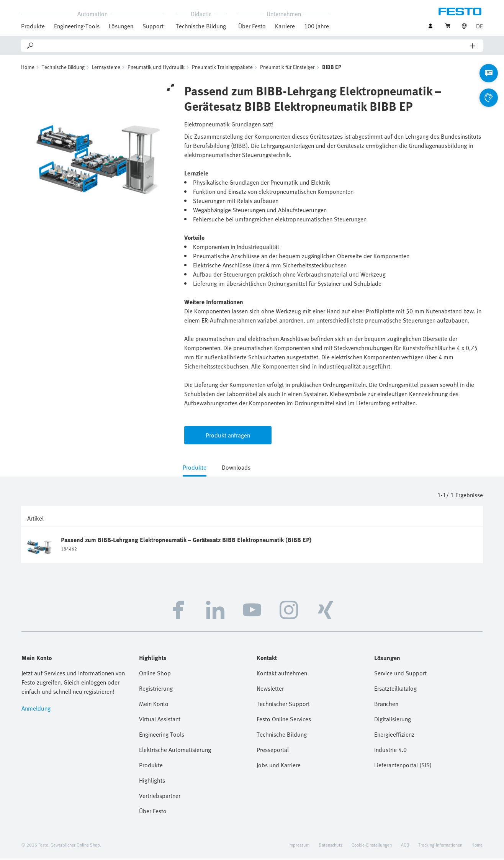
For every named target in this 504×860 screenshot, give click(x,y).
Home (28, 68)
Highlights (152, 782)
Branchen (386, 705)
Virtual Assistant (160, 721)
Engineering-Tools (77, 26)
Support (153, 26)
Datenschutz (331, 846)
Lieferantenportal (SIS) (403, 767)
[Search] (252, 46)
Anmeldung (36, 710)
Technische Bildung (201, 26)
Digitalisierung (393, 721)
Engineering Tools (162, 736)
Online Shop (155, 675)
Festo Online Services (284, 721)
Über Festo (252, 26)
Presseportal (273, 751)
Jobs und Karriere (279, 767)
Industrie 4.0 (390, 751)
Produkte (33, 26)
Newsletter (270, 690)
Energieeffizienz (394, 736)
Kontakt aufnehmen (282, 675)
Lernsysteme (106, 68)
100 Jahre (317, 26)
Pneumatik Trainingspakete (222, 68)
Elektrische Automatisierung (175, 751)
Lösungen (121, 26)
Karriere (285, 26)
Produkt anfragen (228, 437)
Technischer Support (283, 705)
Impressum (299, 846)
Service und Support (400, 675)
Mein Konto (154, 705)
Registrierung (156, 690)
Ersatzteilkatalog (395, 690)
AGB (405, 846)
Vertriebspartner (160, 797)
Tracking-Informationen (440, 846)
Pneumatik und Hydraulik (156, 68)
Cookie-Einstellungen (372, 846)
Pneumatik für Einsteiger (287, 68)
